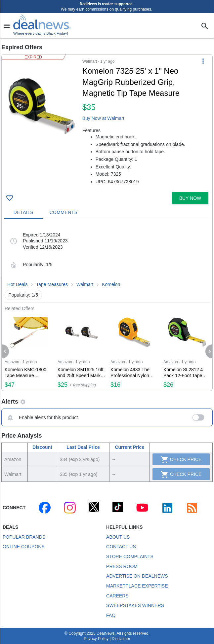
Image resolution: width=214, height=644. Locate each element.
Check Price (181, 460)
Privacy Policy (96, 639)
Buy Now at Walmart (103, 118)
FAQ (111, 615)
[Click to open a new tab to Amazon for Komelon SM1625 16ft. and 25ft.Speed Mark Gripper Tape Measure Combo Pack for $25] (81, 351)
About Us (118, 537)
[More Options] (203, 61)
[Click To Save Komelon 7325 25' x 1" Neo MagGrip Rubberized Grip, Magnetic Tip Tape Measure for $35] (10, 198)
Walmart (85, 284)
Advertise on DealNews (137, 576)
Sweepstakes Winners (135, 605)
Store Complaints (130, 556)
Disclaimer (121, 639)
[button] (107, 122)
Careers (117, 596)
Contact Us (121, 547)
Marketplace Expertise (137, 586)
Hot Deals (17, 284)
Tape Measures (52, 284)
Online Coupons (24, 547)
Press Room (122, 566)
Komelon (111, 284)
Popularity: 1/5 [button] (23, 295)
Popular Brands (24, 537)
